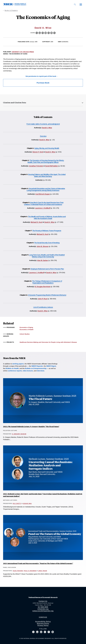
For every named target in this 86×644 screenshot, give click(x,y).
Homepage (43, 617)
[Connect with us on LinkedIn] (37, 632)
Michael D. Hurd (37, 222)
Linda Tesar (43, 571)
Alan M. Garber (43, 260)
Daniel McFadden (52, 166)
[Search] (75, 4)
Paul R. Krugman (30, 571)
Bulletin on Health (12, 368)
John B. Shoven (43, 246)
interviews (41, 371)
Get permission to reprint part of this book (41, 76)
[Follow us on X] (33, 632)
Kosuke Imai (27, 504)
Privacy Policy (43, 625)
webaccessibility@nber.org (43, 611)
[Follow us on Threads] (45, 632)
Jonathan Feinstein (36, 166)
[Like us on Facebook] (49, 632)
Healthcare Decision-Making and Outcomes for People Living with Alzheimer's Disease (48, 342)
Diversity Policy (43, 623)
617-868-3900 (43, 607)
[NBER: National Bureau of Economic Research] (16, 5)
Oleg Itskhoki (18, 571)
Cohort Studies (25, 334)
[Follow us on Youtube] (53, 632)
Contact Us (43, 601)
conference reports (15, 371)
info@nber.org (43, 609)
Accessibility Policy (43, 621)
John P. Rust (43, 299)
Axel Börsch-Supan (43, 194)
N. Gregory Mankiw (19, 434)
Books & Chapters (11, 10)
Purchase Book (43, 83)
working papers (18, 364)
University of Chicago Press (23, 52)
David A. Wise (43, 28)
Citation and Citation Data (15, 103)
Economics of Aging (26, 327)
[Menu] (81, 4)
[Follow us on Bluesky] (41, 632)
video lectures (28, 371)
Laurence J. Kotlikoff (43, 208)
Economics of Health (27, 330)
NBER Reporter (37, 366)
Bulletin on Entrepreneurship (36, 368)
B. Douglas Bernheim (43, 287)
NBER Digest (51, 366)
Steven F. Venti (38, 152)
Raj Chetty (17, 504)
